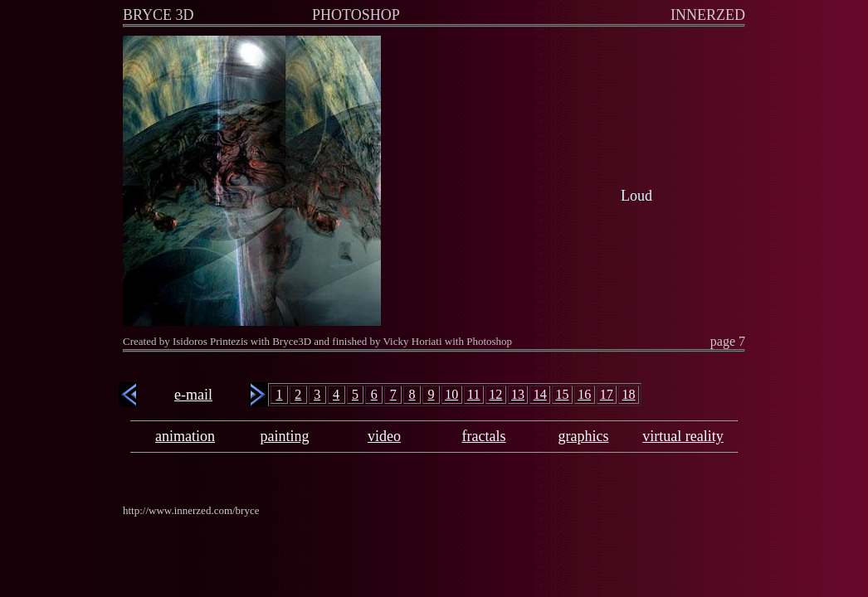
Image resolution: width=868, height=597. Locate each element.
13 (518, 394)
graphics (584, 436)
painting (285, 436)
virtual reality (683, 436)
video (384, 436)
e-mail (193, 395)
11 (473, 394)
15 (562, 394)
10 (451, 394)
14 (540, 394)
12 (495, 394)
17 (607, 394)
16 (584, 394)
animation (185, 436)
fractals (484, 436)
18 (629, 394)
